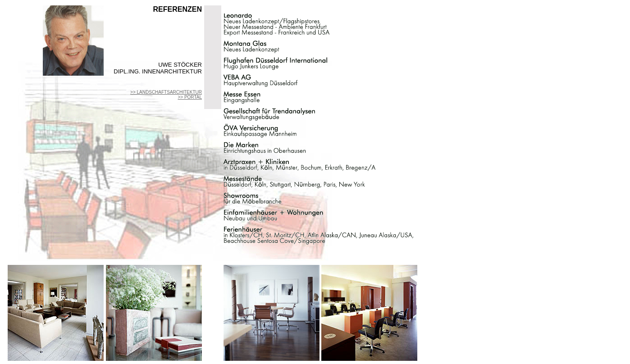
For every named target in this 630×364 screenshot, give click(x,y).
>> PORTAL (190, 97)
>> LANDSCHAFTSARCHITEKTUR (166, 92)
